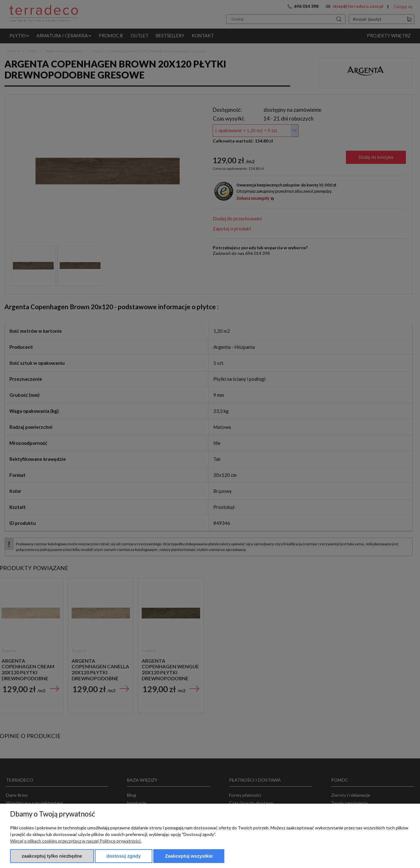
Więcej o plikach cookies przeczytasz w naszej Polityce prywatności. (76, 841)
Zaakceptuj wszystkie (189, 856)
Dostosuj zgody (124, 856)
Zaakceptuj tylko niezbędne (52, 856)
